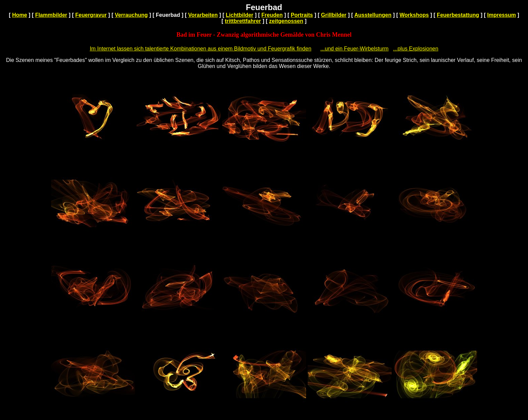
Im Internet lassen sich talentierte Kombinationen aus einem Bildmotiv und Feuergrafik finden (200, 49)
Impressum (502, 15)
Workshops (414, 15)
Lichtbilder (240, 15)
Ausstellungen (373, 15)
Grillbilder (334, 15)
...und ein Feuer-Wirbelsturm (354, 49)
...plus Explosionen (416, 49)
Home (20, 15)
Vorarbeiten (203, 15)
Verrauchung (131, 15)
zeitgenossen (286, 21)
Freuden (272, 15)
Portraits (302, 15)
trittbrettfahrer (243, 21)
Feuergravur (91, 15)
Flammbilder (51, 15)
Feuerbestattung (458, 15)
